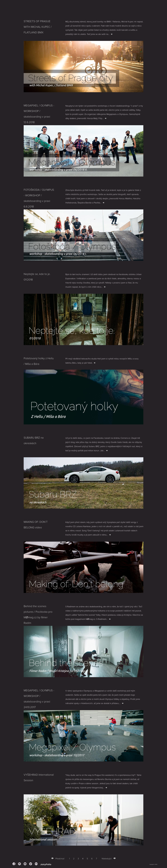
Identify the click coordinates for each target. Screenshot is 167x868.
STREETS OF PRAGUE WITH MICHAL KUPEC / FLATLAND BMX (38, 27)
